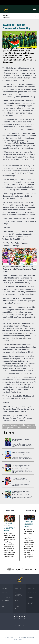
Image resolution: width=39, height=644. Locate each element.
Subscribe (19, 625)
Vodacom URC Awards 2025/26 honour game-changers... (21, 453)
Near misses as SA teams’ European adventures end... (20, 479)
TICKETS (17, 600)
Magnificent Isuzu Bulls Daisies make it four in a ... (21, 492)
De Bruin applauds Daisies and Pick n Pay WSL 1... (21, 466)
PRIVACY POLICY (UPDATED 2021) (19, 607)
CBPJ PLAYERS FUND (6, 606)
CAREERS (31, 598)
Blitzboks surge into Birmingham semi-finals (28, 524)
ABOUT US (5, 588)
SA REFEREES (32, 588)
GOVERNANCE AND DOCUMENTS (6, 599)
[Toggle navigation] (34, 10)
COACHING (18, 588)
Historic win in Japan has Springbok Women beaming (9, 527)
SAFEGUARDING (32, 593)
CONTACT (5, 593)
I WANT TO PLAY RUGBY (32, 603)
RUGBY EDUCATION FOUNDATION (19, 594)
